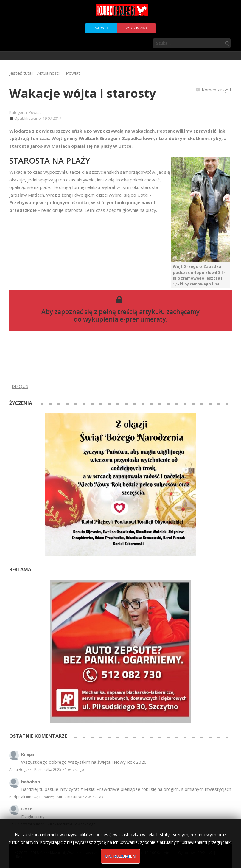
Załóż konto (136, 28)
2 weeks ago (95, 797)
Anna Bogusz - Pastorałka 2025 (36, 770)
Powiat (35, 112)
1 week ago (74, 770)
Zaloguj (101, 28)
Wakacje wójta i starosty (83, 93)
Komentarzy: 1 (217, 90)
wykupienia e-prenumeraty (125, 319)
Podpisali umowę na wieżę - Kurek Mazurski (46, 797)
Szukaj (227, 43)
